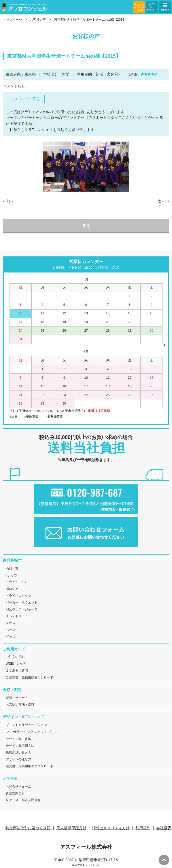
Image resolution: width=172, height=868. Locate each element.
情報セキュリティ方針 (111, 828)
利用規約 (143, 828)
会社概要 (164, 828)
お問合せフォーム (18, 786)
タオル (11, 623)
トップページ (12, 20)
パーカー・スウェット (22, 602)
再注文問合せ (15, 793)
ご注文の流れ (15, 657)
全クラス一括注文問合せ (23, 800)
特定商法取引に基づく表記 (29, 828)
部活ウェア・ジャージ (22, 609)
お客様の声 (38, 20)
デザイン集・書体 (18, 739)
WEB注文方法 (16, 664)
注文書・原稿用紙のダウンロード (30, 766)
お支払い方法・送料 (20, 704)
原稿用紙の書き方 (18, 753)
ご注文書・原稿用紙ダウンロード (30, 677)
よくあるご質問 (17, 670)
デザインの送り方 (18, 759)
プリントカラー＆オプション (26, 725)
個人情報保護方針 (71, 828)
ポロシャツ (14, 589)
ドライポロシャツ (18, 596)
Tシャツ (12, 575)
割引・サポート (17, 698)
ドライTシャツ (16, 582)
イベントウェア (17, 616)
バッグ (11, 630)
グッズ (11, 637)
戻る (86, 226)
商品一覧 (12, 568)
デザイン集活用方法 (20, 746)
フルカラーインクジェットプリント (33, 732)
